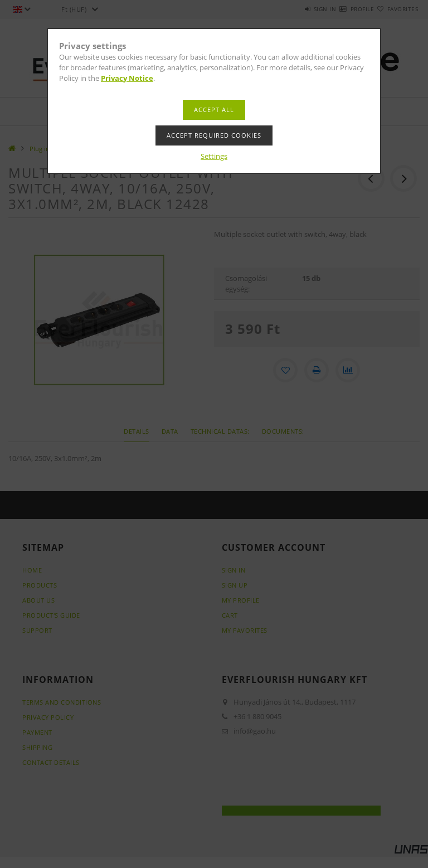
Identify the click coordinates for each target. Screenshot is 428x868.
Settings (214, 156)
